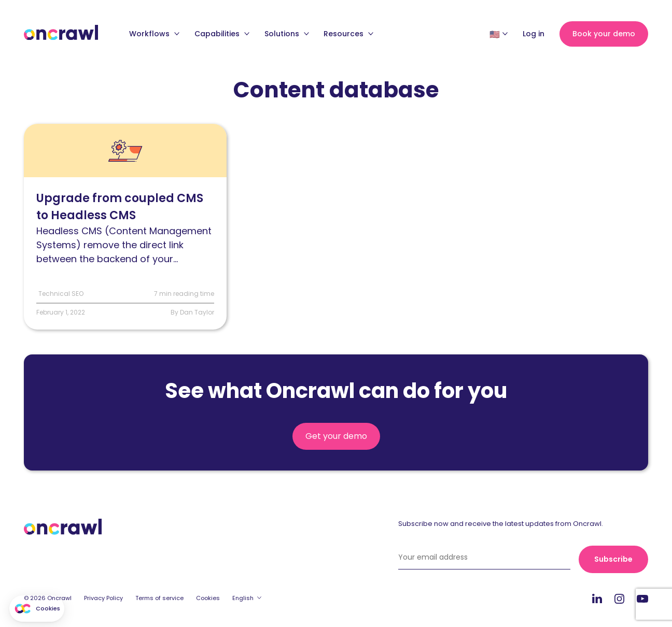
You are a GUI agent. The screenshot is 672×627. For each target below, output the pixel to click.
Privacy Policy (103, 598)
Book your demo (604, 34)
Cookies (208, 598)
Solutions (287, 34)
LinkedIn (597, 598)
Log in (534, 34)
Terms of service (159, 598)
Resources (348, 34)
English (243, 598)
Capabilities (222, 34)
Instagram (619, 598)
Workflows (154, 34)
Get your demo (336, 436)
